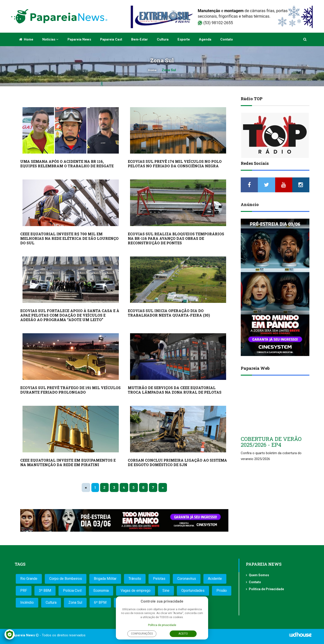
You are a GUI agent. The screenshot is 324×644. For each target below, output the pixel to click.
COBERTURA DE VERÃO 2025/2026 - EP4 (271, 442)
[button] (305, 39)
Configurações (142, 634)
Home (26, 39)
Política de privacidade (162, 625)
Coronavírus (187, 579)
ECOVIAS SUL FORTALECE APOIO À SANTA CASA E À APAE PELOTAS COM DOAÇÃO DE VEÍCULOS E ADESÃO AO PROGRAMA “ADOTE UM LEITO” (70, 315)
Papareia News (79, 39)
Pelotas (159, 579)
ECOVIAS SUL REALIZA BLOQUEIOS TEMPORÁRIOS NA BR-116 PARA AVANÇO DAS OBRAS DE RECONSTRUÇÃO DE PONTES (176, 238)
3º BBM (45, 591)
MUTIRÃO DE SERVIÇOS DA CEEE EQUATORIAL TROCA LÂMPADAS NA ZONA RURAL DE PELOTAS (175, 390)
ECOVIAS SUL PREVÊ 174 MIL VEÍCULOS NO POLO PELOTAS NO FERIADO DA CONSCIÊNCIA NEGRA (175, 164)
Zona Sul (75, 602)
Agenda (205, 39)
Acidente (215, 579)
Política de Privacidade (266, 589)
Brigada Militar (105, 579)
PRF (24, 591)
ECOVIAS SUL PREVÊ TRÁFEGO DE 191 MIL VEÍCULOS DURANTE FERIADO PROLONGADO (70, 390)
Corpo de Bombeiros (66, 579)
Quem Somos (259, 575)
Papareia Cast (111, 39)
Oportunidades (193, 591)
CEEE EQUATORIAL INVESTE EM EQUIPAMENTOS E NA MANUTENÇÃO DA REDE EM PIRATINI (68, 462)
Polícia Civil (72, 591)
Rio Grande (29, 579)
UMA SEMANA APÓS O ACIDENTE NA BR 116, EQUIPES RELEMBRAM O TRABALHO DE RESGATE (67, 164)
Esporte (184, 39)
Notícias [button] (50, 39)
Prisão (222, 591)
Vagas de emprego (136, 591)
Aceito (183, 634)
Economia (101, 591)
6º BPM (100, 602)
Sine (166, 591)
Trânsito (135, 579)
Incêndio (27, 602)
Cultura (163, 39)
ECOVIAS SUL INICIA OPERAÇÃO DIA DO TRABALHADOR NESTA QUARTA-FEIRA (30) (169, 313)
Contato (227, 39)
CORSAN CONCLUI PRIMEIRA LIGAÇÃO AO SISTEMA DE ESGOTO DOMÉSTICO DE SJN (177, 462)
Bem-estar (139, 39)
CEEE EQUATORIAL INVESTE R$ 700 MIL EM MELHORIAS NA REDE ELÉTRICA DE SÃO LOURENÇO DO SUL (69, 238)
